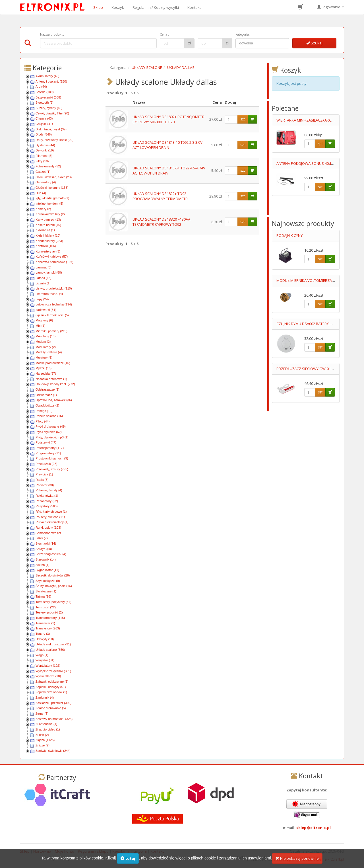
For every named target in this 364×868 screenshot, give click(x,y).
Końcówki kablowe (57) (52, 256)
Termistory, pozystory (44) (53, 602)
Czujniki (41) (44, 124)
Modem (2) (43, 342)
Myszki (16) (44, 368)
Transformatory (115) (50, 618)
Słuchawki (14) (46, 543)
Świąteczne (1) (46, 591)
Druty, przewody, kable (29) (54, 140)
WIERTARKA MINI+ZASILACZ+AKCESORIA (310, 120)
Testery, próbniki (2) (49, 612)
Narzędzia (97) (46, 374)
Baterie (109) (45, 92)
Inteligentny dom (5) (49, 204)
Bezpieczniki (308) (48, 97)
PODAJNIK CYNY (289, 235)
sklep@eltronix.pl (314, 828)
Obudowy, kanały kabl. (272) (55, 384)
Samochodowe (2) (48, 533)
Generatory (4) (46, 182)
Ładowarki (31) (46, 310)
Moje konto (65, 851)
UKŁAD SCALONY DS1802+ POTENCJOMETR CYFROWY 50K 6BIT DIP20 (168, 119)
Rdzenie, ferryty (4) (49, 490)
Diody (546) (44, 134)
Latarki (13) (44, 278)
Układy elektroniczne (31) (53, 644)
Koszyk (118, 7)
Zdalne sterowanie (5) (51, 708)
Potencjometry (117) (50, 448)
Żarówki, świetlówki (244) (53, 751)
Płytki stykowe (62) (49, 432)
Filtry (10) (42, 161)
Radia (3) (42, 480)
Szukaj (314, 43)
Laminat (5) (44, 267)
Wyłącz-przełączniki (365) (53, 671)
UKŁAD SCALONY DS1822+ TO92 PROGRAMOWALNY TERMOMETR (160, 196)
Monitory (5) (44, 358)
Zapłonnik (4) (45, 697)
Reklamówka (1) (47, 496)
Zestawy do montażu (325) (54, 719)
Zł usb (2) (42, 735)
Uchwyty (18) (45, 639)
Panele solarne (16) (49, 416)
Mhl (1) (40, 326)
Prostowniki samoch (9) (52, 458)
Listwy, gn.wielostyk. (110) (54, 288)
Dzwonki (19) (45, 150)
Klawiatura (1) (45, 230)
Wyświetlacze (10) (48, 676)
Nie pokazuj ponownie (297, 861)
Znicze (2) (43, 745)
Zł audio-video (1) (48, 729)
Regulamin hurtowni (130, 851)
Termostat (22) (46, 607)
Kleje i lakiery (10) (48, 235)
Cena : (164, 34)
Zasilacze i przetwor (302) (53, 703)
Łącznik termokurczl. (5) (52, 315)
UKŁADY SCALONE (147, 67)
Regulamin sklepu (93, 851)
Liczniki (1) (43, 283)
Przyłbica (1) (44, 474)
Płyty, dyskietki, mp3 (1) (52, 437)
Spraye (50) (44, 549)
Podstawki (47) (46, 442)
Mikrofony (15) (45, 336)
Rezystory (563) (47, 506)
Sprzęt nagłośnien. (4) (51, 554)
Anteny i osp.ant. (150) (51, 81)
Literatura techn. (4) (49, 294)
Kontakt (194, 7)
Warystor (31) (45, 660)
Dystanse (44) (45, 145)
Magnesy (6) (44, 320)
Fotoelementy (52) (48, 166)
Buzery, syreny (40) (49, 108)
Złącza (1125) (45, 740)
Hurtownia (42, 851)
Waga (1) (42, 655)
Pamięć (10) (44, 411)
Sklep (98, 7)
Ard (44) (41, 87)
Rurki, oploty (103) (48, 528)
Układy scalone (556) (50, 650)
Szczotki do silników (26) (53, 575)
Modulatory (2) (46, 347)
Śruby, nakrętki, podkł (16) (54, 586)
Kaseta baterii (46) (48, 225)
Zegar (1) (42, 713)
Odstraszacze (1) (47, 389)
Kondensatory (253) (49, 241)
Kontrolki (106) (46, 246)
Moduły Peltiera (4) (49, 352)
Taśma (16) (43, 596)
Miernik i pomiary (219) (51, 331)
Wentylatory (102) (48, 666)
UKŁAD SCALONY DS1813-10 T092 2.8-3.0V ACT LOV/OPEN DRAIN (167, 145)
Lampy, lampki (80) (49, 272)
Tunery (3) (43, 634)
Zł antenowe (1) (46, 724)
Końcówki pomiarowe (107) (54, 262)
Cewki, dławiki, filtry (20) (52, 113)
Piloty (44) (43, 421)
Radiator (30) (45, 485)
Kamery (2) (43, 209)
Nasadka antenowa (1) (51, 379)
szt (243, 119)
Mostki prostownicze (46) (53, 363)
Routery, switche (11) (50, 517)
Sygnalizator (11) (47, 570)
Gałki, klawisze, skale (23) (54, 177)
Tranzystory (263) (48, 628)
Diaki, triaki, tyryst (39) (51, 129)
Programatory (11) (48, 453)
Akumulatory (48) (47, 76)
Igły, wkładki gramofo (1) (52, 198)
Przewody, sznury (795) (52, 469)
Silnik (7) (42, 538)
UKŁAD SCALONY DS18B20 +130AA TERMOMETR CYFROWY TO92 (161, 222)
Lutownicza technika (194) (54, 304)
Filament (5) (44, 156)
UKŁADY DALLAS (181, 67)
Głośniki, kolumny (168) (52, 188)
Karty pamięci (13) (48, 219)
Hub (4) (41, 193)
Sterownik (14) (46, 559)
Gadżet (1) (43, 172)
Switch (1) (43, 565)
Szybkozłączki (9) (48, 581)
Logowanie (331, 7)
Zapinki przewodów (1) (51, 692)
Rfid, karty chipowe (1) (51, 512)
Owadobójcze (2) (47, 405)
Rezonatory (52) (47, 501)
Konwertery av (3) (48, 251)
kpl (320, 144)
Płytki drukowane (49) (51, 426)
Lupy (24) (42, 299)
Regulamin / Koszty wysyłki (156, 7)
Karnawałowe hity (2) (50, 214)
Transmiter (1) (45, 623)
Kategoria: (243, 34)
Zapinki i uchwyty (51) (51, 687)
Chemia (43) (44, 118)
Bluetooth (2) (45, 102)
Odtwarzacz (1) (46, 395)
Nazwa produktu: (53, 34)
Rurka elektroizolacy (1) (52, 522)
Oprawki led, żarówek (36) (54, 400)
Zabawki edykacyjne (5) (52, 682)
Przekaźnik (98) (46, 464)
